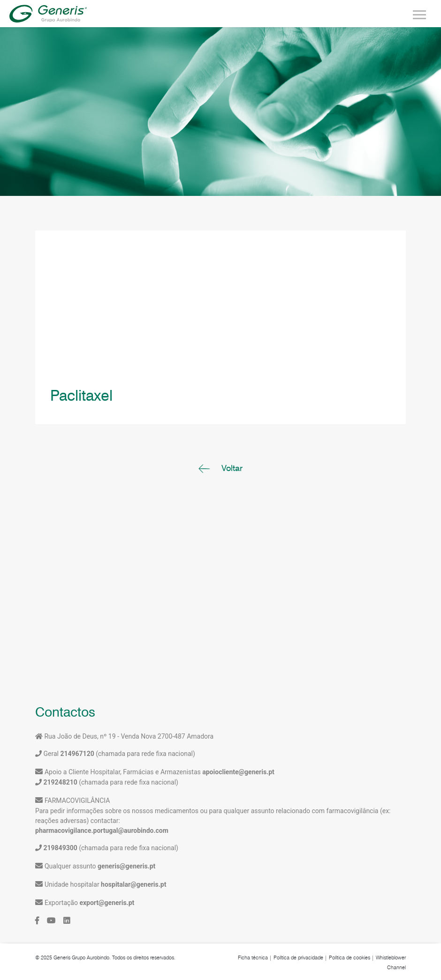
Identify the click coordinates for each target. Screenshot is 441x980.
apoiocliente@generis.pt (238, 772)
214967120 (76, 754)
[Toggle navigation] (419, 14)
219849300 (60, 848)
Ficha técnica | (255, 958)
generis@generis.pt (126, 866)
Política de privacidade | (300, 958)
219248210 (60, 782)
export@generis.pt (107, 903)
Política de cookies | (352, 958)
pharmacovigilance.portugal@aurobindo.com (102, 830)
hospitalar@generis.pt (133, 884)
